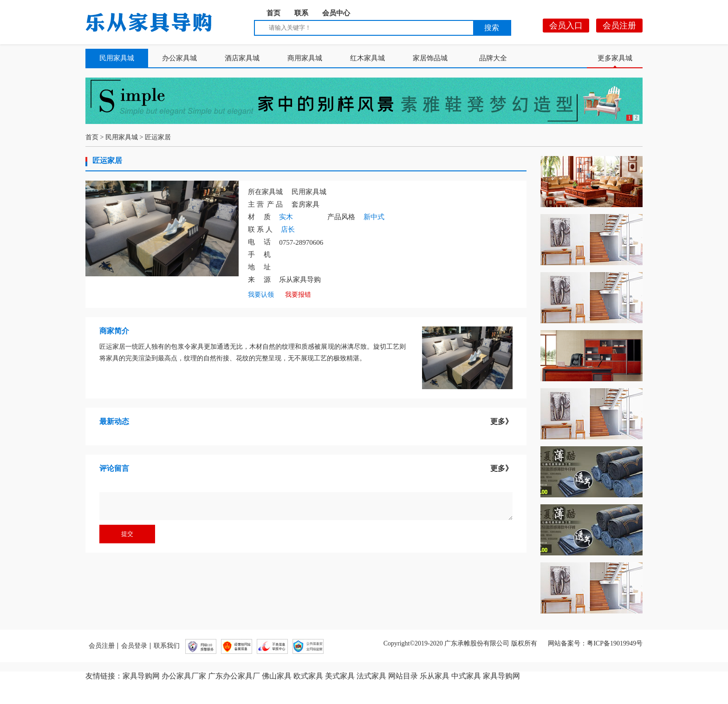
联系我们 (167, 646)
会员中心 (336, 13)
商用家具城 (305, 58)
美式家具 (340, 676)
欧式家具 (308, 676)
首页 (273, 13)
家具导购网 (141, 676)
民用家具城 (117, 58)
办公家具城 (179, 58)
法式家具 (371, 676)
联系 (301, 13)
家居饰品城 (430, 58)
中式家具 (466, 676)
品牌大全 (493, 58)
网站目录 (403, 676)
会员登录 (134, 646)
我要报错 (298, 295)
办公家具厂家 (184, 676)
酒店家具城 (242, 58)
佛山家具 (277, 676)
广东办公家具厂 (234, 676)
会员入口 (566, 26)
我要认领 (261, 295)
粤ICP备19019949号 (615, 643)
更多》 (501, 421)
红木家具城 (367, 58)
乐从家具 (435, 676)
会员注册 (619, 26)
